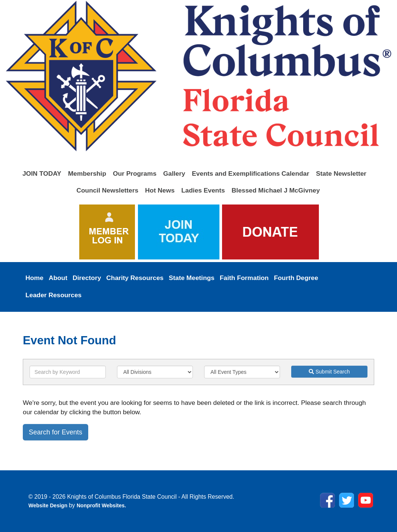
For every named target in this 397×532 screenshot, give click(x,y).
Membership (87, 173)
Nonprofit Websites (101, 505)
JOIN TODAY (42, 173)
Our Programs (135, 173)
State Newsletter (341, 173)
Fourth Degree (296, 278)
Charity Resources (135, 278)
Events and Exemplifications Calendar (250, 173)
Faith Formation (244, 278)
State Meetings (191, 278)
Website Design (49, 505)
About (58, 278)
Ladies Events (203, 190)
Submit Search (329, 372)
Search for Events (56, 432)
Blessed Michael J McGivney (276, 190)
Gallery (174, 173)
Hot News (160, 190)
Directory (87, 278)
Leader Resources (53, 295)
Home (34, 278)
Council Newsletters (107, 190)
